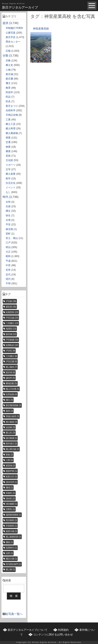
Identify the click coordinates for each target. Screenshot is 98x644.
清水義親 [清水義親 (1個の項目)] (12, 504)
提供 (6, 23)
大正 (8, 252)
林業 (8, 147)
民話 (8, 97)
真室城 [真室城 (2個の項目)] (10, 466)
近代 (8, 275)
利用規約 (63, 630)
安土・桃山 (12, 238)
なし (8, 192)
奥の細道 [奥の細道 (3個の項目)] (12, 422)
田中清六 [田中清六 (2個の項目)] (12, 444)
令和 (8, 202)
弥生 (8, 216)
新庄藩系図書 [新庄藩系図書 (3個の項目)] (14, 405)
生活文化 (11, 183)
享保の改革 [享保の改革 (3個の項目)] (13, 416)
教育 (8, 88)
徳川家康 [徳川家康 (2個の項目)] (12, 438)
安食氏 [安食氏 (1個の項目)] (10, 493)
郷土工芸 (11, 124)
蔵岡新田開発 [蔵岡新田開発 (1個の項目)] (14, 515)
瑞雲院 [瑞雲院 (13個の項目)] (11, 329)
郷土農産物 (12, 133)
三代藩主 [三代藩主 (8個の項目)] (12, 356)
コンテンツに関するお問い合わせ (53, 635)
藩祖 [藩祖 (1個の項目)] (9, 542)
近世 (8, 270)
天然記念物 (12, 115)
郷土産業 (11, 174)
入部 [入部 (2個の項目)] (9, 460)
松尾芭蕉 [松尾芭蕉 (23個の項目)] (12, 312)
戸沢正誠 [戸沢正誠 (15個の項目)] (12, 318)
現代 (8, 279)
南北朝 (9, 229)
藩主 (8, 83)
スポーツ (11, 165)
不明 (8, 283)
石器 (8, 206)
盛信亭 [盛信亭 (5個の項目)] (10, 378)
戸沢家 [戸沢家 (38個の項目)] (11, 301)
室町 (8, 234)
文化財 (9, 160)
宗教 (8, 61)
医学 (8, 179)
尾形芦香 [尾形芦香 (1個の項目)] (12, 471)
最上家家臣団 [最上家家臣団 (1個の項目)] (14, 537)
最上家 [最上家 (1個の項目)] (10, 569)
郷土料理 (11, 129)
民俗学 (9, 92)
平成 (8, 261)
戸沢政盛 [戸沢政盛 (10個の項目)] (12, 340)
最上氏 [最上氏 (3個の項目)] (10, 433)
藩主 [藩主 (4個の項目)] (9, 400)
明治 (8, 247)
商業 (8, 138)
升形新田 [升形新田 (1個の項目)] (12, 526)
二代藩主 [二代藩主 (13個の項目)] (12, 323)
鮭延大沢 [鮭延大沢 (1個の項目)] (12, 477)
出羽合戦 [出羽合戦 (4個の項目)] (12, 394)
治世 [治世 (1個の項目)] (9, 553)
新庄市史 (11, 37)
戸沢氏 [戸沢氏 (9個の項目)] (10, 351)
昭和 (8, 256)
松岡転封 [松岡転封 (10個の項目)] (12, 345)
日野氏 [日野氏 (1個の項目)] (10, 509)
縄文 (8, 211)
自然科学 (11, 110)
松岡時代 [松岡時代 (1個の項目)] (12, 548)
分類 (6, 56)
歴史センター (13, 42)
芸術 (8, 156)
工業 (8, 120)
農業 (8, 151)
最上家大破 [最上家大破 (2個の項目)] (13, 449)
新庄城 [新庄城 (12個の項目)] (11, 334)
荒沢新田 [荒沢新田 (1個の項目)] (12, 520)
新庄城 (9, 74)
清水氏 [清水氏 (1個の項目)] (10, 499)
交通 (8, 142)
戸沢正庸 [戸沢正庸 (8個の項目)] (12, 361)
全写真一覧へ (14, 614)
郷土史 (9, 65)
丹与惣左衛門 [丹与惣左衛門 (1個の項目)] (14, 564)
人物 (8, 70)
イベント (11, 187)
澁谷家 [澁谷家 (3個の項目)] (10, 427)
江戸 (8, 243)
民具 (8, 101)
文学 (8, 169)
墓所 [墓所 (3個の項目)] (9, 411)
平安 (8, 224)
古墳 (8, 220)
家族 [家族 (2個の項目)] (9, 455)
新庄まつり (12, 106)
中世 (8, 265)
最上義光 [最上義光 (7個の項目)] (12, 367)
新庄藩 (9, 79)
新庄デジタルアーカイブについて (28, 630)
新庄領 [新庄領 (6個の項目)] (10, 372)
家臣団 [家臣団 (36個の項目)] (11, 307)
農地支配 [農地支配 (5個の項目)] (12, 383)
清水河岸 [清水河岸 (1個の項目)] (12, 482)
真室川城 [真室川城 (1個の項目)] (12, 531)
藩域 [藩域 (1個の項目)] (9, 488)
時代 (6, 197)
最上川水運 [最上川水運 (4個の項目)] (13, 389)
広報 (8, 51)
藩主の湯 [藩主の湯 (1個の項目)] (12, 559)
